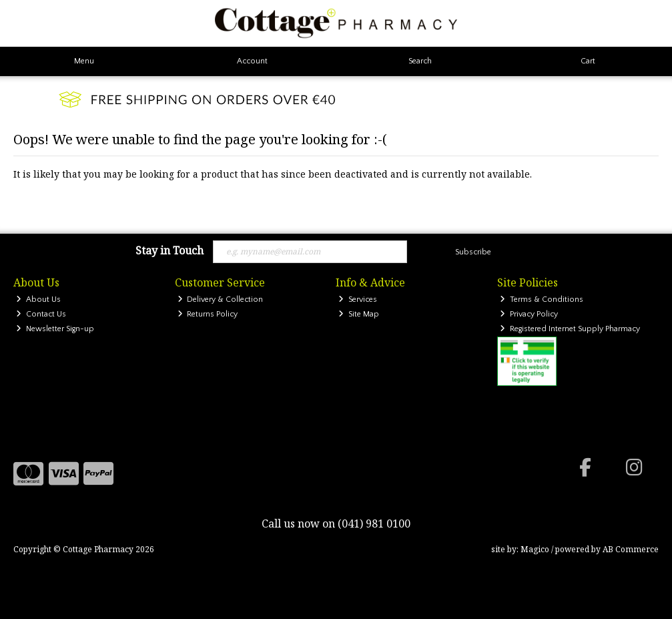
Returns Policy (208, 314)
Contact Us (41, 314)
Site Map (359, 314)
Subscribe (473, 252)
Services (358, 299)
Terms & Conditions (542, 299)
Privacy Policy (529, 314)
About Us (38, 299)
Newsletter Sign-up (55, 329)
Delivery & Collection (221, 299)
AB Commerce (631, 549)
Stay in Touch (170, 251)
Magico (535, 549)
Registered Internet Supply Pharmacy (570, 329)
